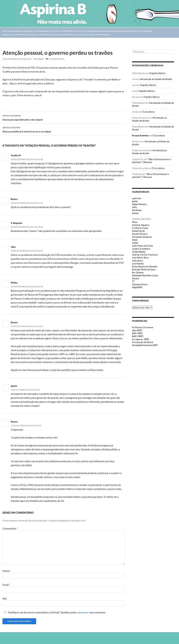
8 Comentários (56, 59)
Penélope (137, 210)
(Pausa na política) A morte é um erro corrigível (64, 129)
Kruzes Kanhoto (140, 135)
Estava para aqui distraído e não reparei (64, 117)
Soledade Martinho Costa (145, 275)
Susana (136, 278)
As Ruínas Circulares (143, 327)
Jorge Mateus (139, 252)
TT (133, 281)
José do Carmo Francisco (145, 255)
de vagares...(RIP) (141, 339)
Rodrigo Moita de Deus (144, 269)
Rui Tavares (138, 272)
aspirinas (137, 198)
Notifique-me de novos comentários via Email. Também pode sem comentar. (54, 612)
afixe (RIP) (137, 330)
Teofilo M (16, 155)
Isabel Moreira (139, 204)
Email (6, 585)
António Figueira (141, 225)
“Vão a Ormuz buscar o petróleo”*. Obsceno (151, 161)
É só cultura (149, 112)
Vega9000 (137, 287)
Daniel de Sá (138, 231)
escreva (120, 31)
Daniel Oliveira (140, 234)
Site (5, 598)
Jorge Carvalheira (141, 249)
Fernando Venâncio (142, 237)
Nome (7, 571)
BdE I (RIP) (137, 333)
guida (135, 201)
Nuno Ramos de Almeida (145, 266)
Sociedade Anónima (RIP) (145, 345)
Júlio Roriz (137, 261)
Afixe (135, 222)
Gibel (135, 240)
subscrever (83, 612)
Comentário (10, 528)
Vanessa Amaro (140, 284)
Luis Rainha (138, 263)
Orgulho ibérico (157, 73)
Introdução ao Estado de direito (156, 79)
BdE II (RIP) (138, 336)
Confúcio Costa (140, 228)
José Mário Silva (140, 258)
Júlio (41, 59)
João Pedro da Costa (142, 246)
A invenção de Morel (143, 342)
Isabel (135, 243)
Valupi (135, 213)
